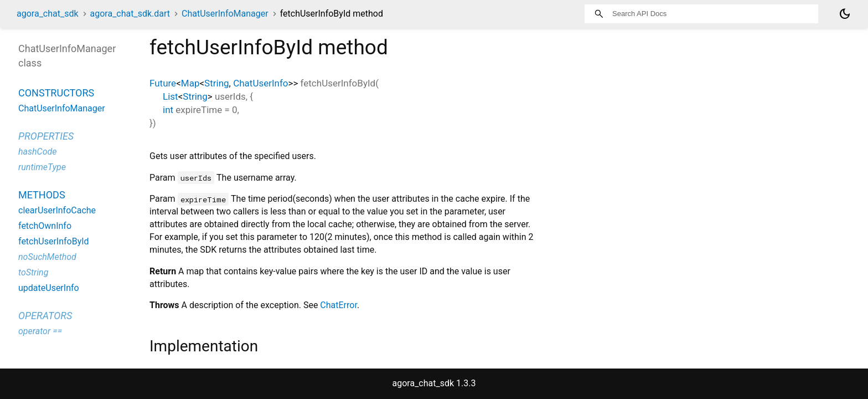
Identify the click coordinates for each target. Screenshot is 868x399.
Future (163, 83)
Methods (42, 195)
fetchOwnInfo (45, 226)
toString (33, 272)
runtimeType (42, 167)
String (216, 83)
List (170, 96)
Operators (45, 316)
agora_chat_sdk (48, 14)
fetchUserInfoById (54, 241)
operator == (40, 331)
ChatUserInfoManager (225, 14)
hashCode (37, 152)
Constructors (56, 93)
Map (190, 83)
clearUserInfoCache (57, 210)
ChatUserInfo (260, 83)
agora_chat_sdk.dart (130, 14)
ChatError (339, 305)
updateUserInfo (49, 288)
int (168, 110)
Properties (46, 136)
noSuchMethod (47, 257)
